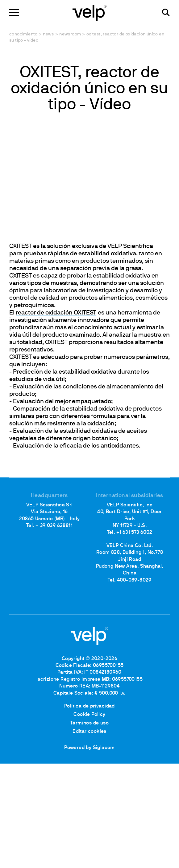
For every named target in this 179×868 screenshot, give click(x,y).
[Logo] (89, 12)
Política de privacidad (89, 706)
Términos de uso (89, 723)
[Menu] (14, 12)
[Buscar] (166, 12)
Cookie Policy (89, 715)
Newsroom (70, 34)
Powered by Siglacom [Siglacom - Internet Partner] (89, 748)
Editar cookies (89, 732)
